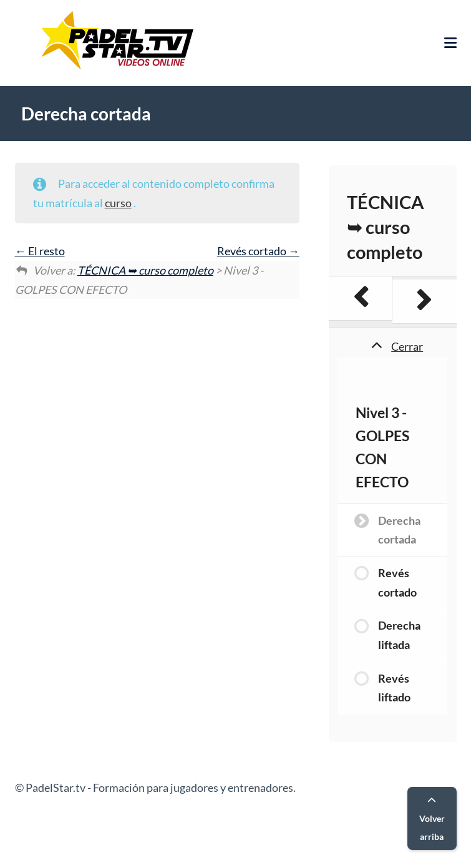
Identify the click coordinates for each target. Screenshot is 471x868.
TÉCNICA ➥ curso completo (145, 270)
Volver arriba (432, 819)
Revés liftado (394, 688)
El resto (40, 251)
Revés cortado (258, 251)
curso (118, 203)
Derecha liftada (399, 635)
